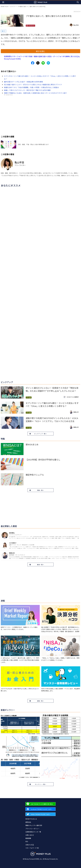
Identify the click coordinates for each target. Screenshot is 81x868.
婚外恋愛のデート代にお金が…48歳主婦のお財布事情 (23, 82)
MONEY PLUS (4, 6)
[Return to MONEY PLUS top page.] (40, 2)
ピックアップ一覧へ (41, 434)
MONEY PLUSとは (31, 819)
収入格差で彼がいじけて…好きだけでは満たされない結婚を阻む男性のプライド (33, 85)
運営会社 (28, 822)
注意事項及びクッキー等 (33, 832)
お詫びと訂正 (30, 845)
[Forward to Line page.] (40, 804)
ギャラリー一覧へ (41, 784)
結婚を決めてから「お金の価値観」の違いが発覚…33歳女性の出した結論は (31, 87)
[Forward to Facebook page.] (40, 809)
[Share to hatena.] (48, 63)
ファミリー (13, 6)
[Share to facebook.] (33, 63)
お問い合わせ (30, 835)
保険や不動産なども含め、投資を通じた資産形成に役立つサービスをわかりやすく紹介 (35, 93)
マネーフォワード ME (32, 848)
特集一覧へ (41, 490)
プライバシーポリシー (32, 829)
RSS (27, 841)
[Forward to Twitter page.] (40, 814)
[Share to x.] (38, 63)
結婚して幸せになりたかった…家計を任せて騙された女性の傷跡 (27, 90)
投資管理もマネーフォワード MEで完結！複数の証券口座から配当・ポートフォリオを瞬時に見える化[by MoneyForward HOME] (42, 58)
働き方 (4, 31)
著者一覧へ (41, 565)
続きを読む (40, 51)
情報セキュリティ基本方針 (34, 825)
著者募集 (28, 838)
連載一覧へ (41, 701)
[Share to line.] (43, 63)
